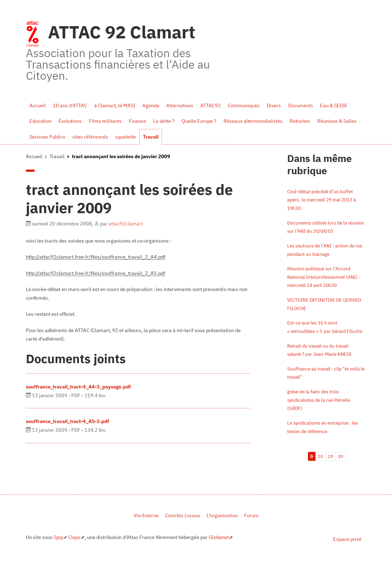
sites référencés (90, 137)
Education (40, 121)
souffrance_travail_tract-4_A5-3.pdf (68, 421)
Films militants (105, 121)
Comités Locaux (183, 532)
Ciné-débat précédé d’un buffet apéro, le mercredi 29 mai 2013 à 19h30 (324, 200)
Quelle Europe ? (199, 121)
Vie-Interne (146, 532)
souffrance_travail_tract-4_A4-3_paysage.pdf (78, 387)
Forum (251, 532)
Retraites (300, 121)
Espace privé (347, 556)
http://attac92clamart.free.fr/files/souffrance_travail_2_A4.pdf (96, 257)
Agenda (151, 105)
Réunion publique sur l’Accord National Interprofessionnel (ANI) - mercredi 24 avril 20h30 (326, 280)
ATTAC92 (211, 105)
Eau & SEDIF (334, 105)
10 (320, 473)
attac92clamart (126, 224)
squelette (125, 137)
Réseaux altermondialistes (253, 121)
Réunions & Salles (337, 121)
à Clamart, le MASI (115, 105)
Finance (137, 121)
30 (341, 473)
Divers (274, 105)
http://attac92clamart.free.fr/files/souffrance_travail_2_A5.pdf (96, 273)
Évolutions (70, 121)
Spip (58, 554)
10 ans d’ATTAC (70, 105)
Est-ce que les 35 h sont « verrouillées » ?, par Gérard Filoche (319, 336)
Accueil (38, 105)
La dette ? (164, 121)
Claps (74, 554)
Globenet (219, 554)
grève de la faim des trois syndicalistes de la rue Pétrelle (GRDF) (321, 416)
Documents (301, 105)
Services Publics (47, 137)
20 (330, 473)
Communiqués (244, 105)
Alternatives (180, 105)
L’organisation (222, 532)
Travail (151, 137)
